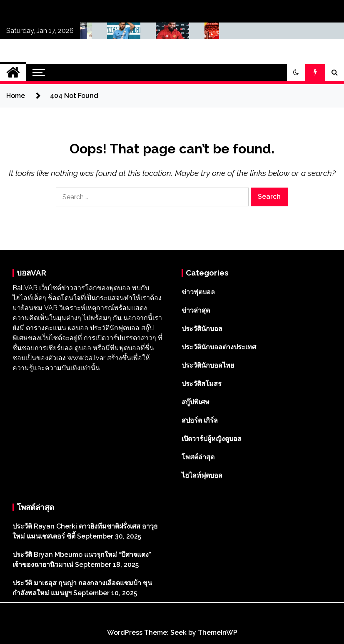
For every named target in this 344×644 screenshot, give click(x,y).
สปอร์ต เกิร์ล (200, 420)
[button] (296, 73)
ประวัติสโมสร (202, 384)
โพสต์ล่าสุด (198, 457)
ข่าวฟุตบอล (198, 292)
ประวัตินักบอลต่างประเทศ (219, 347)
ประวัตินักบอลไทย (208, 365)
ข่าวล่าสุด (196, 310)
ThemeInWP (218, 633)
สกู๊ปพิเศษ (196, 402)
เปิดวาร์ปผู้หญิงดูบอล (212, 439)
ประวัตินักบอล (202, 329)
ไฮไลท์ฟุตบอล (202, 475)
